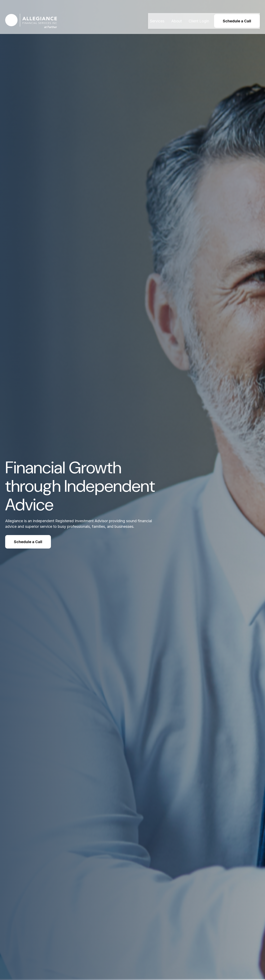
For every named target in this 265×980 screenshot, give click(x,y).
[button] (157, 13)
